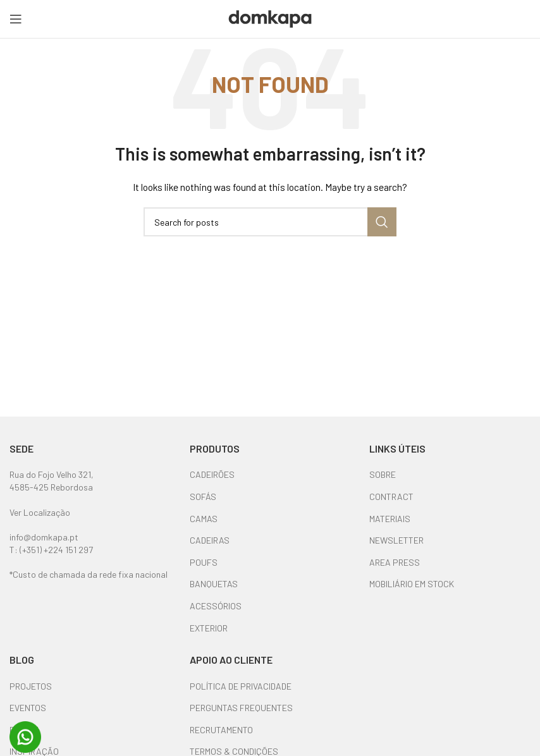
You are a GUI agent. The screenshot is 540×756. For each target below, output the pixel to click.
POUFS (204, 562)
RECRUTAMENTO (221, 730)
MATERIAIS (390, 519)
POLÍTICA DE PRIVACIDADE (241, 686)
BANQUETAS (214, 584)
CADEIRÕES (212, 474)
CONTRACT (391, 497)
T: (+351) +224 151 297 (51, 550)
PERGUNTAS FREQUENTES (241, 708)
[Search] (270, 222)
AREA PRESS (395, 562)
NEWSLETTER (396, 540)
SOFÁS (203, 497)
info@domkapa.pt (44, 537)
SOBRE (383, 474)
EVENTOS (28, 708)
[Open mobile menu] (16, 19)
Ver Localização (40, 512)
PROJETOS (31, 686)
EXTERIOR (209, 628)
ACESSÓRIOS (216, 606)
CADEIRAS (210, 540)
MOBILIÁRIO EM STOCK (412, 584)
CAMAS (204, 519)
